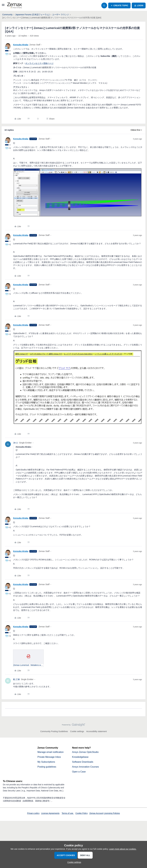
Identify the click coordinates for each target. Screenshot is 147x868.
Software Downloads (83, 762)
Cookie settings (77, 731)
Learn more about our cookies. (123, 849)
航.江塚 (16, 679)
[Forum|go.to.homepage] (15, 5)
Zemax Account (96, 813)
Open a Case (79, 772)
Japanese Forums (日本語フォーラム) (32, 15)
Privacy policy (33, 813)
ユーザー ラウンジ (61, 15)
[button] (3, 6)
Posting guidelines (47, 767)
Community (7, 15)
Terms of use (68, 813)
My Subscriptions (46, 762)
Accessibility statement (97, 731)
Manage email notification (51, 752)
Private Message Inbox (49, 757)
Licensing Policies (112, 813)
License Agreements (50, 813)
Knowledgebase (80, 757)
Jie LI (15, 443)
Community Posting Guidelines (54, 731)
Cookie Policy (81, 813)
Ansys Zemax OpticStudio (85, 752)
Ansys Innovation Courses (85, 767)
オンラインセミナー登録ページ (39, 63)
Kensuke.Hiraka (21, 45)
